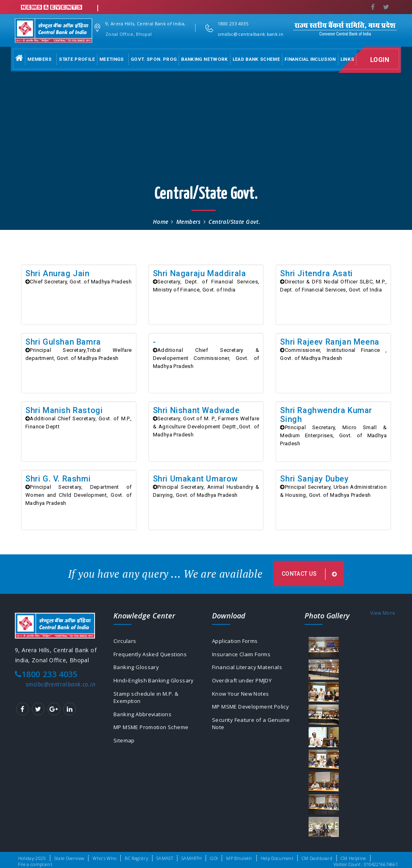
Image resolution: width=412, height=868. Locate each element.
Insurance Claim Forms (244, 657)
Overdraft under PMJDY (244, 684)
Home (161, 222)
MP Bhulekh (239, 858)
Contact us (310, 575)
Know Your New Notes (244, 698)
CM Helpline (353, 858)
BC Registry (136, 858)
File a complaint (35, 864)
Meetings (112, 59)
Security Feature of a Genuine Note (253, 729)
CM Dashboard (317, 858)
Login (383, 60)
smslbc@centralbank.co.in (61, 686)
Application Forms (237, 643)
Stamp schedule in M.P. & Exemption (149, 702)
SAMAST (165, 858)
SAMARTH (192, 858)
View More (383, 615)
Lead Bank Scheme (256, 59)
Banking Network (204, 59)
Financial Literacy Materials (250, 671)
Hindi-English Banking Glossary (156, 684)
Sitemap (125, 747)
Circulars (125, 643)
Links (347, 59)
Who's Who (104, 858)
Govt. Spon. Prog (154, 59)
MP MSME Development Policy (255, 712)
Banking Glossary (137, 671)
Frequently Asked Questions (152, 657)
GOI (214, 858)
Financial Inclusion (310, 59)
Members (39, 59)
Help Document (277, 858)
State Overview (69, 858)
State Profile (77, 59)
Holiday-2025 (32, 858)
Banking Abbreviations (144, 720)
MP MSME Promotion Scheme (155, 733)
